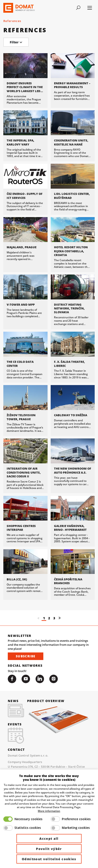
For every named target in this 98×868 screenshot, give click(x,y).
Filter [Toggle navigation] (16, 42)
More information (49, 811)
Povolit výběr (49, 849)
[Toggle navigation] (78, 8)
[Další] (60, 627)
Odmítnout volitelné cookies (49, 859)
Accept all (49, 839)
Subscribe (26, 665)
